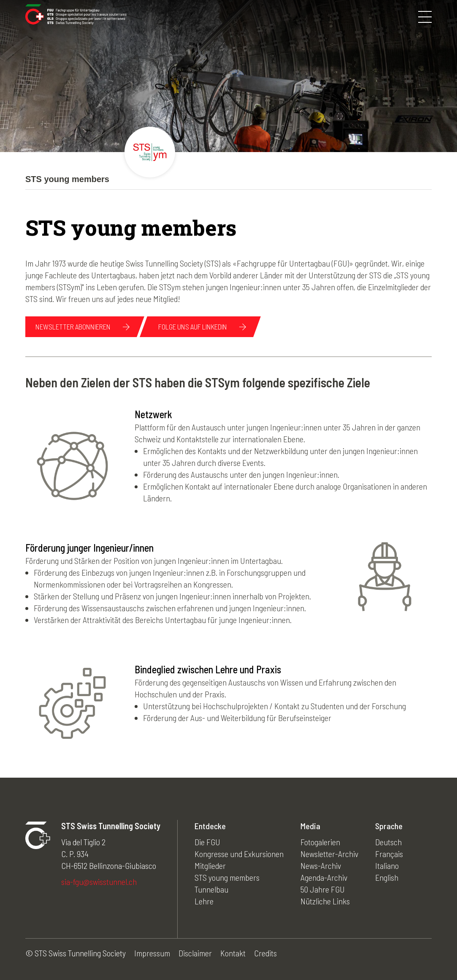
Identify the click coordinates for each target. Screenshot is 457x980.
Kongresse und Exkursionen (239, 854)
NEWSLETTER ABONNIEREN (73, 327)
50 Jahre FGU (323, 889)
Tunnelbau (211, 889)
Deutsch (388, 842)
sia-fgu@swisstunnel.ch (99, 882)
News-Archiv (321, 866)
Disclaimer (195, 953)
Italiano (387, 866)
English (387, 877)
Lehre (204, 901)
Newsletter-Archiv (329, 854)
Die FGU (207, 842)
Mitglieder (210, 866)
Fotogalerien (320, 842)
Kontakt (233, 953)
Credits (265, 953)
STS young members (227, 877)
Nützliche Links (325, 901)
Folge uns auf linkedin (193, 327)
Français (389, 854)
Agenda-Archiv (324, 877)
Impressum (152, 953)
